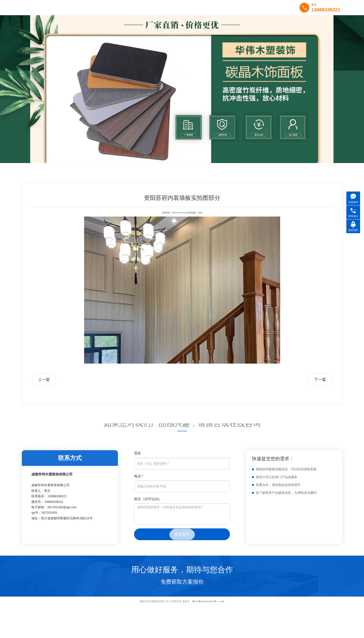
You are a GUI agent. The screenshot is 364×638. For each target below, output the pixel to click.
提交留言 (182, 534)
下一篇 (320, 379)
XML (222, 601)
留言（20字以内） (148, 499)
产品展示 (142, 8)
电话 (139, 476)
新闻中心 (187, 8)
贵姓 (138, 453)
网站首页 (97, 8)
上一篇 (44, 379)
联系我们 (209, 8)
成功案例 (164, 8)
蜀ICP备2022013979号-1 (205, 601)
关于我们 (119, 8)
